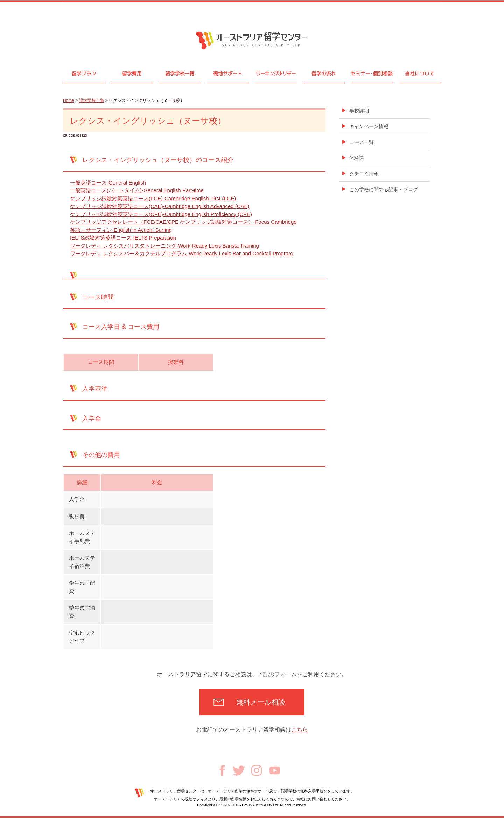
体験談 (357, 158)
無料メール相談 (261, 702)
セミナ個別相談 (372, 73)
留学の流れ (324, 73)
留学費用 (132, 73)
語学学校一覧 (180, 73)
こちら (300, 730)
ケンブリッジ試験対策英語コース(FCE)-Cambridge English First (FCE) (153, 198)
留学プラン (84, 73)
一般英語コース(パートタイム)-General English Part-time (137, 190)
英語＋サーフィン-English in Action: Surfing (121, 230)
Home (69, 100)
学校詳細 (359, 111)
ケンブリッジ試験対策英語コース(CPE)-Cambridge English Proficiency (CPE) (161, 214)
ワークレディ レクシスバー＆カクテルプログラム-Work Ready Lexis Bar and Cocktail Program (181, 253)
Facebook (222, 770)
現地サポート (228, 73)
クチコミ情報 (364, 174)
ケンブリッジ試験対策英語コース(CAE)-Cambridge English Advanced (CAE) (160, 206)
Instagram (257, 770)
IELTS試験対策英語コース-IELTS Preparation (123, 238)
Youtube (275, 770)
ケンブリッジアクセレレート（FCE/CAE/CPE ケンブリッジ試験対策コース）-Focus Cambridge (183, 222)
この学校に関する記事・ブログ (384, 189)
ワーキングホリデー (276, 73)
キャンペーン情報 (369, 126)
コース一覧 (362, 142)
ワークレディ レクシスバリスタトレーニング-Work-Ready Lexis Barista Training (164, 246)
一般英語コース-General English (108, 183)
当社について (420, 73)
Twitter (239, 771)
